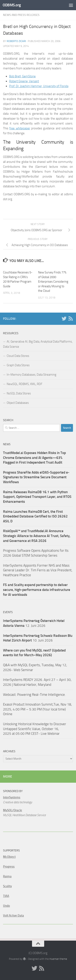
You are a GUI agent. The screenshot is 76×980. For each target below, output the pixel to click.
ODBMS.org (12, 5)
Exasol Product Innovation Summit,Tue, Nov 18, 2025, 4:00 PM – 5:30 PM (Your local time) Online (37, 709)
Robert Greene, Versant (24, 81)
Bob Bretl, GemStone (22, 76)
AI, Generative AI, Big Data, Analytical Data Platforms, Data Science (38, 344)
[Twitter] (64, 319)
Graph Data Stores (18, 365)
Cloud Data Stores (18, 356)
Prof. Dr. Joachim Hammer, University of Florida (39, 86)
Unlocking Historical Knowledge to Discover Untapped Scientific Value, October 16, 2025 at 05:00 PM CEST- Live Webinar (35, 729)
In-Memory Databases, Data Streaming (32, 375)
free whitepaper (20, 128)
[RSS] (71, 319)
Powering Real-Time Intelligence (41, 695)
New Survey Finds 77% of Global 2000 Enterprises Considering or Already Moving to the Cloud (53, 282)
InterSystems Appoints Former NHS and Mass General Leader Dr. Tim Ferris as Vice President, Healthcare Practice (38, 570)
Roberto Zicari (16, 41)
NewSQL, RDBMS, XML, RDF (25, 384)
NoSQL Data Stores (19, 393)
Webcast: (10, 695)
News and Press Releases (21, 15)
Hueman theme (58, 959)
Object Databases (18, 403)
